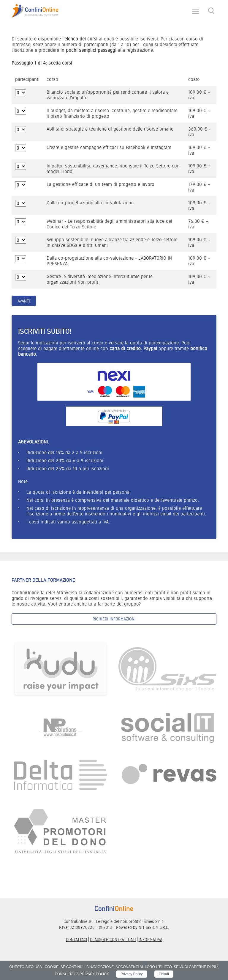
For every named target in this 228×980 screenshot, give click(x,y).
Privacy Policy (132, 974)
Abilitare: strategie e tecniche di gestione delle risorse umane (110, 129)
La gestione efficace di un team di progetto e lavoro (100, 184)
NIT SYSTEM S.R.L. (154, 927)
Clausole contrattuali (113, 940)
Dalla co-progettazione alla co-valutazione (90, 203)
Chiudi (164, 974)
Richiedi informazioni (114, 619)
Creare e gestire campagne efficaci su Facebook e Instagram (109, 147)
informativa (151, 940)
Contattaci (77, 940)
